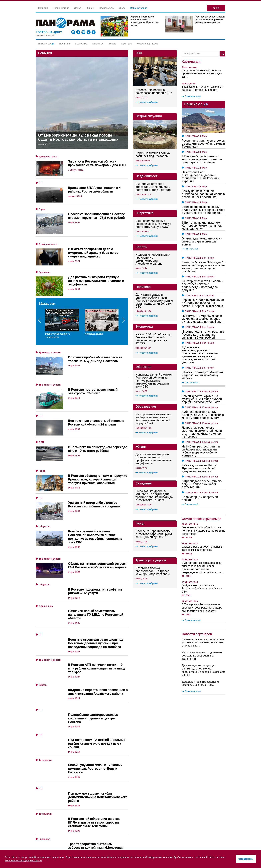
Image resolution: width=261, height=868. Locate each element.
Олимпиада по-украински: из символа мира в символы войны (202, 241)
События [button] (43, 8)
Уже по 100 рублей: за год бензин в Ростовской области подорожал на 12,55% (153, 339)
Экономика (81, 44)
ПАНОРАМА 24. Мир (196, 136)
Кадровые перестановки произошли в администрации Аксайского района (153, 259)
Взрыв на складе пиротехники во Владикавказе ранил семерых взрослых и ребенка (203, 303)
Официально (46, 547)
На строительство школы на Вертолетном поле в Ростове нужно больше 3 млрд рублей (153, 419)
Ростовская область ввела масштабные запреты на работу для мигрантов (210, 19)
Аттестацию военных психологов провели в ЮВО (154, 91)
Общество (98, 44)
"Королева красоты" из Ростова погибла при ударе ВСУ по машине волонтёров (203, 531)
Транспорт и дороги (50, 332)
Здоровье (44, 272)
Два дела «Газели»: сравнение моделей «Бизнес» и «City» (201, 683)
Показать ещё (191, 96)
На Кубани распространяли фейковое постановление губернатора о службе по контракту (201, 451)
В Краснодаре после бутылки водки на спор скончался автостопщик (202, 484)
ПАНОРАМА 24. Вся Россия (200, 258)
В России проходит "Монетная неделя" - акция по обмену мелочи (203, 375)
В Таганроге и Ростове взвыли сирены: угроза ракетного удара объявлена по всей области (202, 608)
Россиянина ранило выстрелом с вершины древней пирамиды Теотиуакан (204, 144)
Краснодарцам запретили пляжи (200, 498)
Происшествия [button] (61, 8)
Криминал (44, 780)
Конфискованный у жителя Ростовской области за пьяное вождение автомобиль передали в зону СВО (154, 381)
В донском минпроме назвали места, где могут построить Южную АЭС (153, 224)
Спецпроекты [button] (107, 8)
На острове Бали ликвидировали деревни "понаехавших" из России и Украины (200, 177)
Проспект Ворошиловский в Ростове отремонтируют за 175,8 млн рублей (154, 534)
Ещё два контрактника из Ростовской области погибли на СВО (202, 588)
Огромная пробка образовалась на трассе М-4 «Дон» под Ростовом (153, 571)
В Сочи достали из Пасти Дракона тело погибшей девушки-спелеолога (199, 468)
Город (42, 209)
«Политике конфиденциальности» (24, 861)
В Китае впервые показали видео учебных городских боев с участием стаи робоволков (203, 210)
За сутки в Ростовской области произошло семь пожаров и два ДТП (202, 73)
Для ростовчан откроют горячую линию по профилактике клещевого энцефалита (154, 459)
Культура (127, 44)
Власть (112, 44)
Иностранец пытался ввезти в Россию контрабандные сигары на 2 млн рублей (203, 335)
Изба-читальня (139, 8)
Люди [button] (122, 8)
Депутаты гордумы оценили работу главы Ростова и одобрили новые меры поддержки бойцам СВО (154, 301)
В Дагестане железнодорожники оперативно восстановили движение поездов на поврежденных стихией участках (200, 355)
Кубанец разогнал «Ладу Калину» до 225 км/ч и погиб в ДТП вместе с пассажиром (203, 415)
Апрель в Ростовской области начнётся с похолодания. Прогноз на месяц (145, 21)
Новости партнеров (147, 44)
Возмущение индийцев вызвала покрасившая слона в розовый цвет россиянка (203, 194)
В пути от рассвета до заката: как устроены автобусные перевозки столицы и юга (203, 642)
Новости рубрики (147, 102)
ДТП (41, 400)
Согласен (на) (246, 859)
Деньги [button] (78, 8)
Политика (65, 44)
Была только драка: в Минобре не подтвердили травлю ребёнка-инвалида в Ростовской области (154, 496)
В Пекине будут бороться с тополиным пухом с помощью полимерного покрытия (203, 159)
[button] (46, 44)
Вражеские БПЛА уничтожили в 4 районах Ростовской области (202, 88)
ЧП (40, 183)
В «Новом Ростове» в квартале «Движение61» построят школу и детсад (153, 187)
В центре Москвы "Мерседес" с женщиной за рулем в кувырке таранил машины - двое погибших (204, 267)
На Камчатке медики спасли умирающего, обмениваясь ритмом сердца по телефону (202, 319)
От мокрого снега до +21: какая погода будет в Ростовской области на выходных (78, 137)
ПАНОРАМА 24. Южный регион (202, 392)
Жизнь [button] (91, 8)
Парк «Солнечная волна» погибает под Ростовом (153, 155)
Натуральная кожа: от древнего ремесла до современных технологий (202, 656)
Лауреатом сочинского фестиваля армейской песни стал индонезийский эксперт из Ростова (202, 432)
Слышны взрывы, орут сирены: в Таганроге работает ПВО (202, 548)
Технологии (45, 701)
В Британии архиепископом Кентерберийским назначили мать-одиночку (202, 226)
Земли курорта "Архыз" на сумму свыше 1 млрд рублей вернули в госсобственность (202, 399)
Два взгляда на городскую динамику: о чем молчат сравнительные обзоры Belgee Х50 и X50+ (203, 670)
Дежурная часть (48, 157)
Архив (216, 8)
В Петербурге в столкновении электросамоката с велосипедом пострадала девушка (202, 286)
